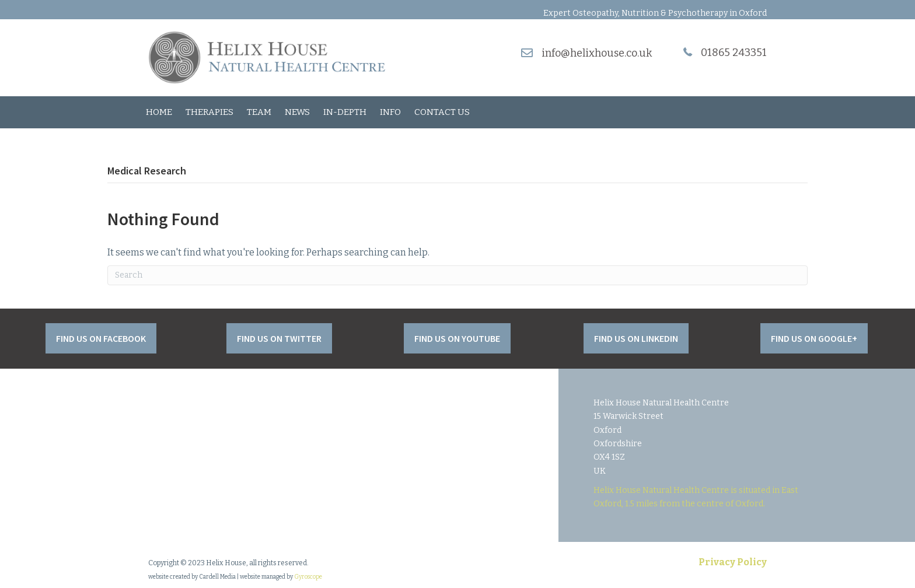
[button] (101, 338)
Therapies (209, 112)
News (297, 112)
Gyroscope (308, 577)
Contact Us (442, 112)
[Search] (457, 275)
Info (390, 112)
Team (259, 112)
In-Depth (345, 112)
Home (159, 112)
